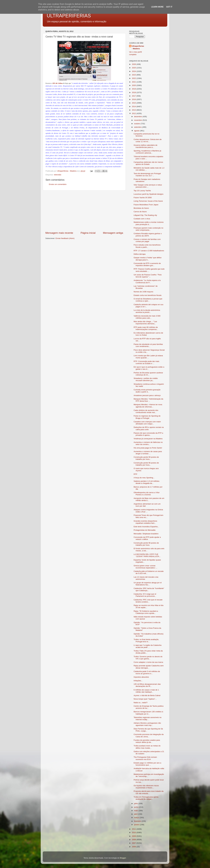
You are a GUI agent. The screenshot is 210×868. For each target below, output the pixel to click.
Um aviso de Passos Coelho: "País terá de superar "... (148, 276)
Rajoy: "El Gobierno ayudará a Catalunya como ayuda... (146, 612)
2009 (134, 836)
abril (136, 814)
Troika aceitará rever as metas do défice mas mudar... (147, 747)
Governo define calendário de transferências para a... (146, 146)
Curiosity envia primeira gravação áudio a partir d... (147, 391)
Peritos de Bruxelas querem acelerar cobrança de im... (148, 374)
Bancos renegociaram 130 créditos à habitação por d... (148, 713)
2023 (134, 75)
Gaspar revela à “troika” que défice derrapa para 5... (148, 259)
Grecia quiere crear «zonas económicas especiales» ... (146, 567)
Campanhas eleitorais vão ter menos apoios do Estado (148, 163)
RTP (135, 474)
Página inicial (88, 233)
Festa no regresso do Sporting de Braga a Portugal (147, 417)
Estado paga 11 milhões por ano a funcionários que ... (147, 764)
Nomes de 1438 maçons (143, 292)
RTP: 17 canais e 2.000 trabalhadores (149, 251)
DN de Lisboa (58, 83)
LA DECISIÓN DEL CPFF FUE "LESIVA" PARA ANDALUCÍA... (147, 555)
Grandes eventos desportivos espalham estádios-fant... (145, 522)
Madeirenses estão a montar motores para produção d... (149, 223)
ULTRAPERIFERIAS (69, 16)
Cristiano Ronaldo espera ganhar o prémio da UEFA (148, 235)
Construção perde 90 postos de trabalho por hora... (146, 458)
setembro (138, 127)
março (137, 818)
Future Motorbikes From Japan (146, 205)
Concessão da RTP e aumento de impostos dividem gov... (147, 264)
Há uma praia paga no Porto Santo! (148, 448)
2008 (134, 840)
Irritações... (138, 681)
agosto (137, 131)
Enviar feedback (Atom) (65, 238)
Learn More (157, 7)
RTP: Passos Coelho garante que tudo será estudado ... (149, 270)
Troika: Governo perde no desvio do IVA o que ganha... (148, 658)
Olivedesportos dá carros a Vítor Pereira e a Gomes (147, 494)
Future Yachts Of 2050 (143, 198)
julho (136, 803)
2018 (134, 92)
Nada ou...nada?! (141, 703)
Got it (169, 7)
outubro (137, 124)
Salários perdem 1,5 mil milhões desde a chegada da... (147, 482)
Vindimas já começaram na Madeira (148, 439)
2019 (134, 89)
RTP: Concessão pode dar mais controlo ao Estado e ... (146, 362)
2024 (134, 71)
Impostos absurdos (141, 677)
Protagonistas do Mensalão (145, 530)
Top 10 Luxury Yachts (142, 191)
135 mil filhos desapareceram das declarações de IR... (147, 685)
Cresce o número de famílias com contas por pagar (147, 240)
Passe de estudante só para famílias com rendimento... (148, 345)
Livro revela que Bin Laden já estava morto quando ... (148, 357)
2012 (134, 113)
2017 (134, 96)
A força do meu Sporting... (144, 478)
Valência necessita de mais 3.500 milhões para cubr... (147, 317)
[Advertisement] (84, 211)
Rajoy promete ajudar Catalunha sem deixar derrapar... (149, 667)
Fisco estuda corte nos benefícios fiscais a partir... (147, 246)
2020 (134, 85)
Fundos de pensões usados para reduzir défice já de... (147, 741)
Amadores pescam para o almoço (147, 395)
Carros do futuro (140, 212)
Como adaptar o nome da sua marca (148, 662)
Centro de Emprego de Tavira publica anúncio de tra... (149, 707)
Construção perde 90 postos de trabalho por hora (146, 544)
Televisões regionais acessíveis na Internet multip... (148, 718)
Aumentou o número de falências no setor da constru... (148, 443)
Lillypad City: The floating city (145, 215)
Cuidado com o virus (142, 219)
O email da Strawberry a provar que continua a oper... (148, 300)
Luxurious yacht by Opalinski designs (149, 194)
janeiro (137, 825)
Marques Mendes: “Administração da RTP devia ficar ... (148, 400)
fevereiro (138, 821)
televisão (58, 175)
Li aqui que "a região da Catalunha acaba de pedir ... (148, 646)
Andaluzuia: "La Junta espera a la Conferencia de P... (147, 281)
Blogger (123, 858)
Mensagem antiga (113, 233)
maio (136, 811)
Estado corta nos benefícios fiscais (148, 295)
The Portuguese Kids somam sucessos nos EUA (145, 758)
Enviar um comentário (58, 184)
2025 (134, 68)
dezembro (138, 117)
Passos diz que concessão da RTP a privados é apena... (148, 434)
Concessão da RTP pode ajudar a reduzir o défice (147, 538)
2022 (134, 78)
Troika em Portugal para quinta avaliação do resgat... (146, 798)
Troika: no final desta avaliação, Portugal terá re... (146, 641)
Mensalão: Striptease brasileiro (146, 534)
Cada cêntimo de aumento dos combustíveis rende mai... (146, 411)
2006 (134, 847)
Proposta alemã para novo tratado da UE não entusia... (149, 792)
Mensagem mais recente (59, 233)
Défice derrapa (140, 254)
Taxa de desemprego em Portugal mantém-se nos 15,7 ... (147, 175)
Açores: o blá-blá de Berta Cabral (147, 695)
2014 (134, 106)
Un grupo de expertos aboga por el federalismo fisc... (148, 584)
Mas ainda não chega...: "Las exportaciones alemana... (145, 323)
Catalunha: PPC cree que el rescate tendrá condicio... (148, 601)
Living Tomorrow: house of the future (148, 201)
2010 (134, 833)
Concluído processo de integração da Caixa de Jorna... (149, 735)
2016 (134, 99)
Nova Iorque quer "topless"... (145, 699)
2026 (134, 64)
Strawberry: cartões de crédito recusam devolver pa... (146, 379)
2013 (134, 110)
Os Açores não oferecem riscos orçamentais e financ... (146, 787)
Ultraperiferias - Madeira (138, 47)
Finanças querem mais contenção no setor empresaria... (148, 229)
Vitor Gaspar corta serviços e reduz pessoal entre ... (148, 186)
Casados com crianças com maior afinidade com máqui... (147, 423)
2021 (134, 82)
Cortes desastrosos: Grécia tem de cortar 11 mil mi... (148, 140)
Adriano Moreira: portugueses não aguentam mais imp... (147, 724)
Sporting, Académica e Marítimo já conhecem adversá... (147, 152)
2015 (134, 103)
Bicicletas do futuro (141, 208)
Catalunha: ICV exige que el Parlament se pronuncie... (145, 595)
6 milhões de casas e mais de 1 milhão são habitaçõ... (146, 691)
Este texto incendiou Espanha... (146, 527)
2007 (134, 843)
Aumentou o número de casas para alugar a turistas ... (148, 453)
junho (137, 807)
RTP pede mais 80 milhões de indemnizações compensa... (146, 328)
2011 (134, 829)
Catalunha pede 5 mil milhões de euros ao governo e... (147, 672)
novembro (138, 120)
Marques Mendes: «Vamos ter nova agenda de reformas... (148, 406)
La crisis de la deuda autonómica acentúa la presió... (147, 311)
